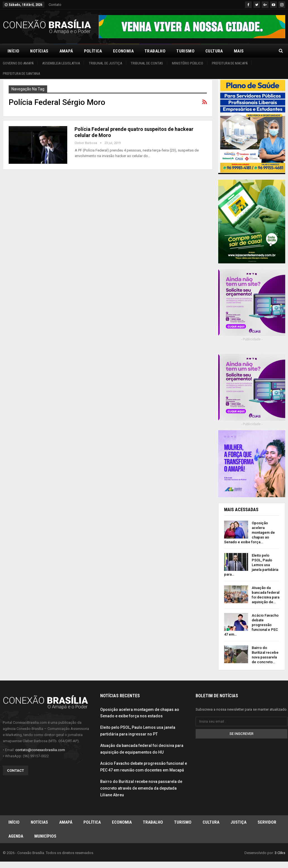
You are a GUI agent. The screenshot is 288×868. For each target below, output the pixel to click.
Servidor (267, 822)
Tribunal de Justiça (105, 63)
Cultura (214, 51)
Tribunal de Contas (147, 63)
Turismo (185, 51)
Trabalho (155, 51)
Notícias (39, 51)
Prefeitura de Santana (21, 74)
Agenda (16, 836)
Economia (123, 51)
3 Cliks (280, 853)
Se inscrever (241, 733)
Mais (239, 51)
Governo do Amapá (18, 63)
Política (93, 51)
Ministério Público (188, 63)
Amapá (66, 51)
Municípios (45, 836)
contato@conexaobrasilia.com (40, 750)
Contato (55, 5)
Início (13, 51)
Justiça (238, 822)
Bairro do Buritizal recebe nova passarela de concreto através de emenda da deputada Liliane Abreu (141, 788)
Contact (15, 770)
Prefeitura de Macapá (230, 63)
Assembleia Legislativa (61, 63)
